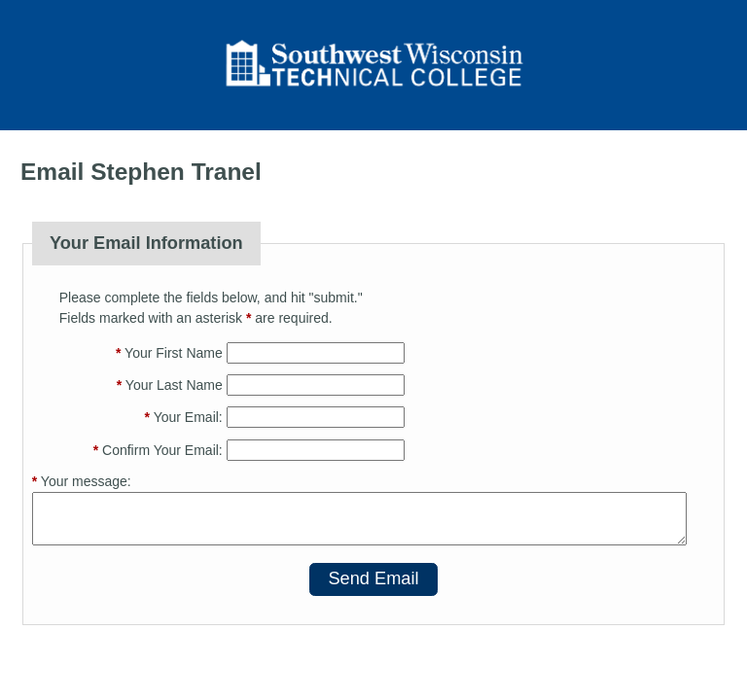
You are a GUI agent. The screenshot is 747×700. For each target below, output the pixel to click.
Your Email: (184, 417)
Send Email (373, 578)
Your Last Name (170, 385)
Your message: (82, 481)
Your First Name (169, 353)
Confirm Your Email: (158, 450)
